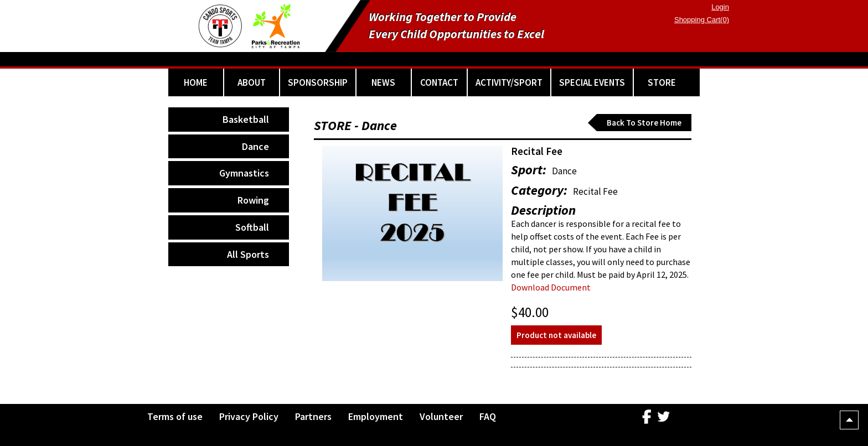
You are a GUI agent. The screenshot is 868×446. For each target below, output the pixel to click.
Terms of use (175, 416)
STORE (662, 82)
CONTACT (439, 82)
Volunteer (441, 416)
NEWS (383, 82)
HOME (196, 82)
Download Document (551, 287)
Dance (255, 146)
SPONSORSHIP (318, 82)
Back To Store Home (644, 123)
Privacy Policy (249, 416)
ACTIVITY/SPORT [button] (509, 82)
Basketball (246, 119)
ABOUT (252, 82)
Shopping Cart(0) (702, 20)
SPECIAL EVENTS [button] (592, 82)
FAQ (488, 416)
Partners (313, 416)
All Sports (248, 254)
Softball (252, 227)
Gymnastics (244, 173)
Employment (376, 416)
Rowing (253, 200)
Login (720, 7)
